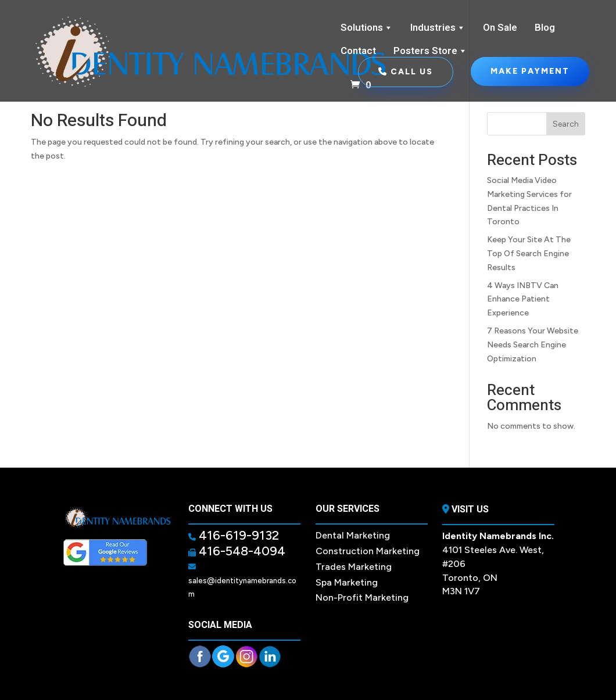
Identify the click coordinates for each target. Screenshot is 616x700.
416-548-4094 (241, 551)
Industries (438, 28)
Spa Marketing (347, 582)
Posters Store (430, 51)
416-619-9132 (237, 535)
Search (566, 124)
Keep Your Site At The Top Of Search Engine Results (529, 254)
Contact (358, 51)
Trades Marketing (354, 567)
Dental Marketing (353, 535)
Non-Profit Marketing (362, 597)
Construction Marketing (368, 551)
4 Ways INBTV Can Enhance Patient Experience (523, 299)
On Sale (500, 28)
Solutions (367, 28)
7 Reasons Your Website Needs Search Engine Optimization (533, 345)
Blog (545, 28)
